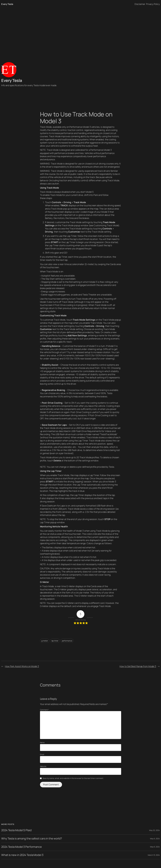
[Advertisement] (80, 35)
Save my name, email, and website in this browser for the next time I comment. (73, 778)
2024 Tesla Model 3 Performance (22, 847)
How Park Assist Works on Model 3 (22, 666)
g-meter (45, 641)
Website (43, 766)
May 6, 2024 (155, 839)
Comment (44, 710)
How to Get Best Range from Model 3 (138, 666)
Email (42, 754)
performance (67, 641)
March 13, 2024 (154, 855)
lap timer (55, 641)
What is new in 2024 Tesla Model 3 (22, 855)
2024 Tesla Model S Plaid (16, 830)
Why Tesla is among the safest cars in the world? (32, 839)
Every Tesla (7, 4)
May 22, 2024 (154, 830)
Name (42, 742)
